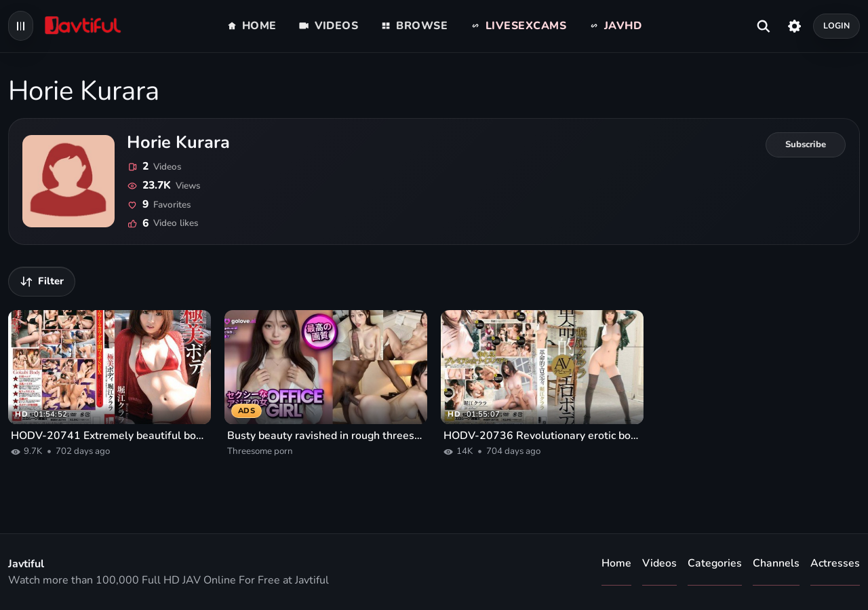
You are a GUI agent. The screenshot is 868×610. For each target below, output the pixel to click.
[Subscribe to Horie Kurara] (806, 145)
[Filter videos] (42, 282)
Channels (776, 563)
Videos (659, 563)
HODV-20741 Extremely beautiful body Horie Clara (110, 436)
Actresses (835, 563)
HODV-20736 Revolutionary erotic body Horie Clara (542, 436)
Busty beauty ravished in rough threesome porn (326, 436)
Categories (715, 563)
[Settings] (794, 26)
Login (837, 25)
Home (616, 563)
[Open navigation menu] (21, 26)
